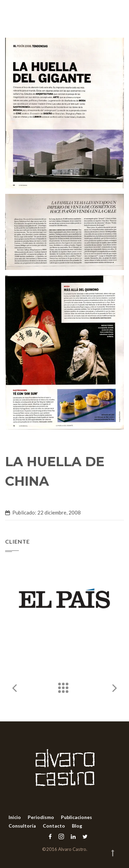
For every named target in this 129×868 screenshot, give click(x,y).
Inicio (15, 817)
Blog (77, 826)
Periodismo (41, 817)
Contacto (54, 826)
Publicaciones (76, 817)
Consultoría (22, 826)
